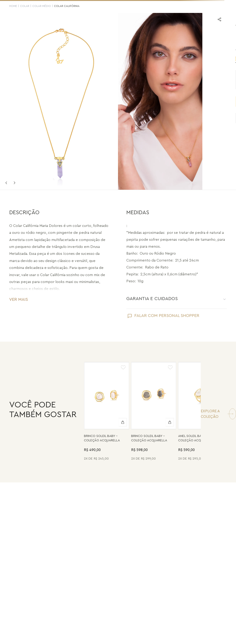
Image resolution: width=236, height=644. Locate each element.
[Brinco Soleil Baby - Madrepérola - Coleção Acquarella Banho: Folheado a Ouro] (106, 412)
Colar (25, 6)
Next (15, 183)
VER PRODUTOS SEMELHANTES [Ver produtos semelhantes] (180, 118)
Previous (6, 183)
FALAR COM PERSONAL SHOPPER (167, 316)
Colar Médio (42, 6)
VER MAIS (19, 299)
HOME (13, 6)
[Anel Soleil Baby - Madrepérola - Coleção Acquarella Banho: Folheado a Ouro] (201, 412)
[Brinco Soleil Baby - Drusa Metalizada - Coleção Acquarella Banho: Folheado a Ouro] (154, 412)
